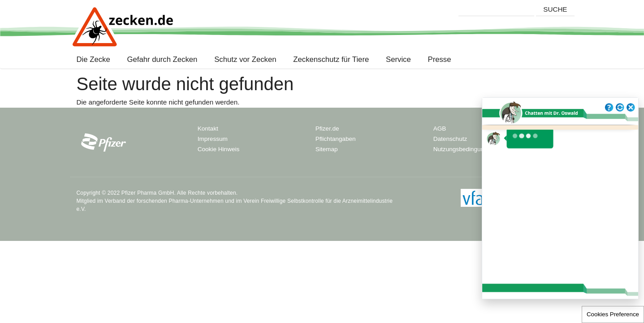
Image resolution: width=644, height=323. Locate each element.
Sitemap (327, 149)
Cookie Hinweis (219, 149)
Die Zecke (95, 60)
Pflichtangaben (336, 139)
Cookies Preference (613, 314)
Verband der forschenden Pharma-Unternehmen (164, 201)
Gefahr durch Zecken (162, 60)
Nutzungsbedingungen (464, 149)
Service (398, 60)
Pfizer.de (327, 129)
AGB (440, 129)
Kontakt (208, 129)
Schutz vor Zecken (245, 60)
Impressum (213, 139)
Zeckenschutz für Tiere (331, 60)
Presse (440, 60)
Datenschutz (450, 139)
